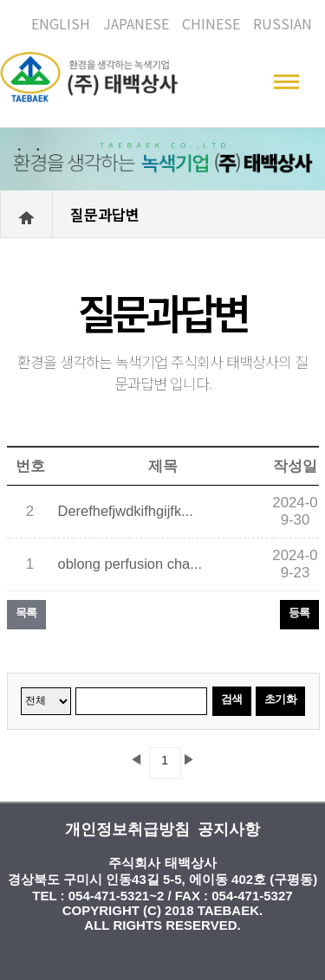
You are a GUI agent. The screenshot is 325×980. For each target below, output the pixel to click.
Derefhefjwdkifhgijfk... (126, 511)
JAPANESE (136, 23)
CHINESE (211, 23)
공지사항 (229, 829)
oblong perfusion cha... (130, 564)
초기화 (281, 699)
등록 (299, 612)
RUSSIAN (283, 23)
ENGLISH (61, 23)
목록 (26, 612)
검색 (232, 699)
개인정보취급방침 (127, 829)
